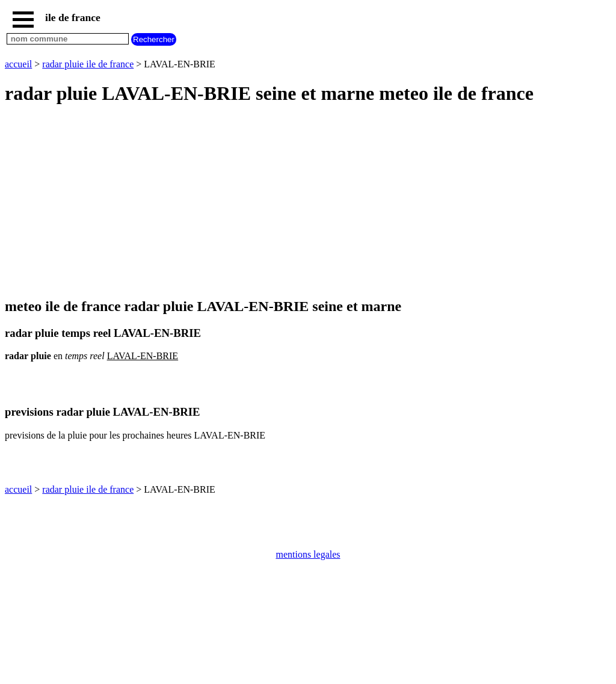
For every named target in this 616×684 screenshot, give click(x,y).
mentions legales (308, 554)
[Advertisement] (308, 202)
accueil (18, 64)
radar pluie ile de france (88, 64)
